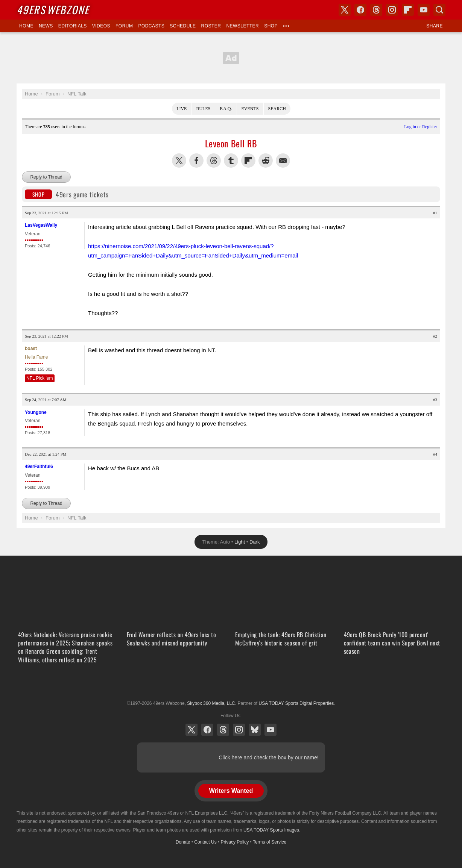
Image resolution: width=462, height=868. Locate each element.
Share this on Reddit (266, 161)
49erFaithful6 (39, 467)
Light (240, 542)
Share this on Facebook (196, 161)
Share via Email (283, 161)
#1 (435, 213)
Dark (255, 542)
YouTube (271, 730)
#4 (435, 454)
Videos (101, 26)
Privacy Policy (235, 842)
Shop (271, 26)
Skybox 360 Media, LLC (211, 703)
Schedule (183, 26)
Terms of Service (270, 842)
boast (31, 348)
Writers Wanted (231, 791)
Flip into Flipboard (248, 161)
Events (250, 109)
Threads (223, 730)
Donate (183, 842)
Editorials (73, 26)
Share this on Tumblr (231, 161)
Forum (124, 26)
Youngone (36, 412)
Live (182, 109)
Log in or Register (421, 127)
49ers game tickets (67, 194)
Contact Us (205, 842)
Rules (203, 109)
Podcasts (151, 26)
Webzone (53, 10)
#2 (435, 336)
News (46, 26)
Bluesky (255, 730)
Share (435, 26)
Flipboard (408, 10)
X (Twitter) (191, 730)
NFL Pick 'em (40, 378)
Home (26, 26)
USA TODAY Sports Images (271, 830)
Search (277, 109)
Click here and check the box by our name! (268, 757)
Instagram (239, 730)
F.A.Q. (226, 109)
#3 (435, 400)
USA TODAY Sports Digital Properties (231, 685)
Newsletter (242, 26)
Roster (211, 26)
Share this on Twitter (179, 161)
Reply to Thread (46, 177)
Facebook (207, 730)
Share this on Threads (214, 161)
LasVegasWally (41, 225)
